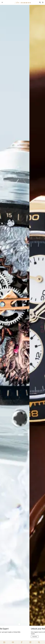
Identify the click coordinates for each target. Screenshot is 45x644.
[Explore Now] (5, 635)
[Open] (5, 2)
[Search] (40, 2)
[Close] (44, 642)
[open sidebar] (5, 2)
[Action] (39, 642)
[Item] (16, 624)
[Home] (22, 2)
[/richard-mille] (22, 315)
